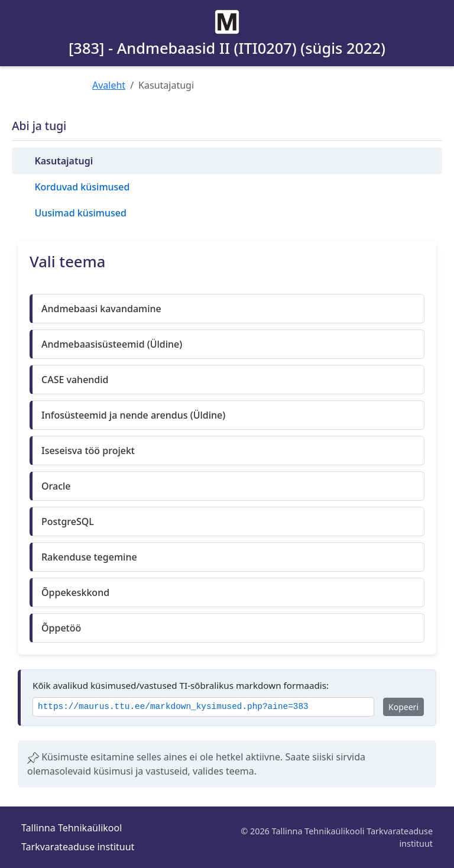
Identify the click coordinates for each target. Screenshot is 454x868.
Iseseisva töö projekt (88, 451)
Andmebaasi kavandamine (101, 309)
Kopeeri (403, 707)
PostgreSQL (68, 522)
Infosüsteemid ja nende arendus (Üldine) (133, 415)
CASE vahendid (75, 380)
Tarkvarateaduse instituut (78, 847)
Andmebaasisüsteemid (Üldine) (112, 344)
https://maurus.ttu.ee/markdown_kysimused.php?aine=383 (173, 707)
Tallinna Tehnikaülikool (72, 828)
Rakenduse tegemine (89, 557)
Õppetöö (61, 628)
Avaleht (109, 85)
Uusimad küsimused (80, 213)
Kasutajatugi (64, 161)
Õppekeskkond (75, 592)
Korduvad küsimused (82, 187)
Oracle (56, 486)
